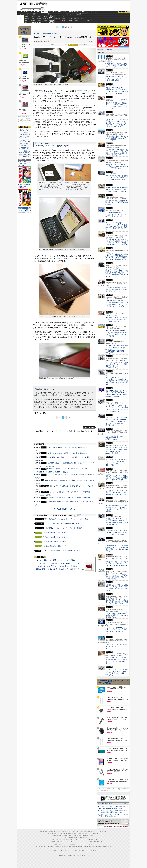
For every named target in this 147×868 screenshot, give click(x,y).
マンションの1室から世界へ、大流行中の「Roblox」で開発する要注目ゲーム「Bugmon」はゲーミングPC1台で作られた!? (117, 152)
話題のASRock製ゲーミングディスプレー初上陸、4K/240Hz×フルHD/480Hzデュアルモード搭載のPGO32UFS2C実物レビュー (117, 394)
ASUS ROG (39, 18)
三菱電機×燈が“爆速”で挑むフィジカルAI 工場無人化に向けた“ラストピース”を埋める (117, 138)
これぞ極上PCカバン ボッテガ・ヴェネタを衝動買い (64, 528)
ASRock (58, 18)
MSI (58, 16)
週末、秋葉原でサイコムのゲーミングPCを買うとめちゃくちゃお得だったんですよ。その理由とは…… (117, 660)
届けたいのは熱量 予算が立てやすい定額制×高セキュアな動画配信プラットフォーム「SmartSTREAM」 (117, 365)
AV (75, 12)
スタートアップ (90, 12)
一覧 (66, 45)
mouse (33, 16)
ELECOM (27, 18)
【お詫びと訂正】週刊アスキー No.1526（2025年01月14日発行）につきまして (114, 815)
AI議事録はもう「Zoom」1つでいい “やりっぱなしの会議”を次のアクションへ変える (117, 65)
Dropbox (58, 20)
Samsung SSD (51, 840)
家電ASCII (35, 14)
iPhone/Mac (52, 12)
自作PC (71, 12)
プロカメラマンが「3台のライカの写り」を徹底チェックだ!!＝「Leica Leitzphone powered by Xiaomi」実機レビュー (78, 563)
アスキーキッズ (22, 14)
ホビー (65, 12)
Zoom (88, 20)
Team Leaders (74, 842)
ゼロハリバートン (50, 96)
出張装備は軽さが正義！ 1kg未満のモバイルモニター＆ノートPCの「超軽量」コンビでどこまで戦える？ (117, 588)
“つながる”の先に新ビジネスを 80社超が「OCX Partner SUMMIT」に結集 (116, 438)
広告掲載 (93, 851)
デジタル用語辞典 (71, 844)
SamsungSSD (50, 18)
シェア (53, 44)
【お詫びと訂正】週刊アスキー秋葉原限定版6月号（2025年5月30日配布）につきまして (113, 811)
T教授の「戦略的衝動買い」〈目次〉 (56, 546)
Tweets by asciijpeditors (104, 49)
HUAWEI (70, 18)
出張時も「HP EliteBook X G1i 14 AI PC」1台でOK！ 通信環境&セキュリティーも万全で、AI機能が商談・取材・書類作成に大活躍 (117, 257)
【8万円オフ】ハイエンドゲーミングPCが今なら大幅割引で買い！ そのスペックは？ (116, 319)
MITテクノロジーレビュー (89, 844)
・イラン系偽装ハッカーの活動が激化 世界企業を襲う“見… (25, 153)
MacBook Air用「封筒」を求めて (55, 542)
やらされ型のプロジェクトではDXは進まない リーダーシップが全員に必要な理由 (116, 78)
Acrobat (33, 20)
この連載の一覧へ (64, 509)
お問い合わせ (85, 851)
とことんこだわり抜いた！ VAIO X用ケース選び (62, 523)
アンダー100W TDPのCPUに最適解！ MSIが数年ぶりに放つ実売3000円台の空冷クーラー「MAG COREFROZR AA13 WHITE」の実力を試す (117, 349)
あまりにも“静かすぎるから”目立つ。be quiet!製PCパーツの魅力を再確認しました (117, 615)
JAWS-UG (60, 836)
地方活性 (79, 14)
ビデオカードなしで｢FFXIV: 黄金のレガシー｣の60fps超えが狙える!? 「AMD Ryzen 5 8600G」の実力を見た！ (117, 672)
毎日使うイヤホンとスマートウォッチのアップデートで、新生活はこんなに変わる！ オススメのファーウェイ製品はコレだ (117, 409)
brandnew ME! (52, 22)
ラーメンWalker (40, 846)
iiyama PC (71, 833)
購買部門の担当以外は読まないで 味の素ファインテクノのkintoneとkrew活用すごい (117, 203)
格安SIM (29, 14)
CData (64, 20)
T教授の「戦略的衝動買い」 (44, 34)
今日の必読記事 (55, 844)
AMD (33, 18)
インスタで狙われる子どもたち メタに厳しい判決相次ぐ (57, 566)
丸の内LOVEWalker (97, 846)
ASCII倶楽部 (124, 12)
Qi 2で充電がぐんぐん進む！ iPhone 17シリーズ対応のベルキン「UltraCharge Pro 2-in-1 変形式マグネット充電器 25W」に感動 (116, 226)
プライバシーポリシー (67, 851)
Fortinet (76, 20)
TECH (38, 12)
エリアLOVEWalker (49, 846)
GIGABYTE (45, 18)
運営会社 (77, 851)
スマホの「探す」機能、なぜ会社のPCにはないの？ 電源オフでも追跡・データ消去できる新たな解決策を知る (117, 179)
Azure (45, 20)
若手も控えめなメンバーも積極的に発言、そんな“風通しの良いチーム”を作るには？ (117, 577)
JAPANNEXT (39, 22)
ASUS (64, 16)
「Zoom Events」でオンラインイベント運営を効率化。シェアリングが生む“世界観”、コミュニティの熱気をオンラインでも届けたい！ (117, 304)
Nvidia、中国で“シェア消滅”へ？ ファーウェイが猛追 (55, 560)
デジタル (40, 4)
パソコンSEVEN (51, 16)
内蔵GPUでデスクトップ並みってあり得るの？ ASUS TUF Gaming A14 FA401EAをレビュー (117, 166)
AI (24, 12)
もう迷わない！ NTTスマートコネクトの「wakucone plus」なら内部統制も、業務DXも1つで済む (117, 493)
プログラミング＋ (83, 842)
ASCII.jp (26, 4)
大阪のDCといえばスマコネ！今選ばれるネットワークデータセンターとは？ (117, 646)
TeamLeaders (59, 14)
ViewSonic (76, 18)
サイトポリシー (54, 851)
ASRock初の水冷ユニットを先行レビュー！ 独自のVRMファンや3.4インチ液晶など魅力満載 (116, 532)
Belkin (82, 18)
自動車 (60, 12)
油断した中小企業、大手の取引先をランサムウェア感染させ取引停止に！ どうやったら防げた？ (117, 478)
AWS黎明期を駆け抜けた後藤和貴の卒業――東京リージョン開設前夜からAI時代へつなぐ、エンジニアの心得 (117, 548)
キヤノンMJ (33, 22)
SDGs (74, 14)
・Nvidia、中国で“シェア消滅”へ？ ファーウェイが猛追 (25, 131)
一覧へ (126, 804)
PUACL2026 (85, 14)
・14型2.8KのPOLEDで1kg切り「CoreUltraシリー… (25, 147)
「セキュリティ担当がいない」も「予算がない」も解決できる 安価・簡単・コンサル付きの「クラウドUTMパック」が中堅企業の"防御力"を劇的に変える (117, 123)
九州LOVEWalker (87, 846)
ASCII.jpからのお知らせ (105, 804)
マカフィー (27, 22)
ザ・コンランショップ (50, 256)
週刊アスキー (51, 14)
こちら (86, 407)
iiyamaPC (39, 16)
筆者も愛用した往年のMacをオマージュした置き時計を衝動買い (68, 498)
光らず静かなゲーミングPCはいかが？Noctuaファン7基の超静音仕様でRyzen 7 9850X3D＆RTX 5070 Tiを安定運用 (116, 450)
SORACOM (67, 840)
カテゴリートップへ (89, 427)
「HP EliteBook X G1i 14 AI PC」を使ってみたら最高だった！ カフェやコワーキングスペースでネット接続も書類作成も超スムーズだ (117, 242)
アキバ (79, 12)
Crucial (64, 18)
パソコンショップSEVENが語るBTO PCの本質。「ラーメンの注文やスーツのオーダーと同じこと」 (116, 631)
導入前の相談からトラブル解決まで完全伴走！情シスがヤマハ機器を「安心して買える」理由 (117, 602)
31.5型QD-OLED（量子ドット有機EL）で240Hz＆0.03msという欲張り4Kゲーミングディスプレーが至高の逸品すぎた (117, 522)
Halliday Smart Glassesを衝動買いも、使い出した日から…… (67, 453)
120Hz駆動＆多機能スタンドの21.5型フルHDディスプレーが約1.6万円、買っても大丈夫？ (116, 214)
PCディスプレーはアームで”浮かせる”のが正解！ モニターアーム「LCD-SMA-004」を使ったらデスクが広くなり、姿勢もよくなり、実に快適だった (116, 421)
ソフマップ (45, 22)
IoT (27, 12)
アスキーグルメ (43, 14)
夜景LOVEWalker (78, 846)
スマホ (84, 12)
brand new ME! (84, 838)
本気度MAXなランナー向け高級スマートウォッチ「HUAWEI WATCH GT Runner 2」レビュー (117, 564)
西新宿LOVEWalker (68, 846)
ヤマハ (82, 20)
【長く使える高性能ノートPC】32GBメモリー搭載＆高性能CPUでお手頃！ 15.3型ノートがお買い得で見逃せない (117, 333)
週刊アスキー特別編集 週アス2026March (25, 186)
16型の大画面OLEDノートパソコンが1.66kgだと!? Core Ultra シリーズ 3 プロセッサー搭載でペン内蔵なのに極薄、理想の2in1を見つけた (117, 381)
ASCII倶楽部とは (27, 157)
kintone (39, 20)
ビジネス (32, 12)
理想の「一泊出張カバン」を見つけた (56, 537)
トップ (20, 12)
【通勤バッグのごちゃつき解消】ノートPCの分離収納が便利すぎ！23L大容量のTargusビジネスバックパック (117, 106)
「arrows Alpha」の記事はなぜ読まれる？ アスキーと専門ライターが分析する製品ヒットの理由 (117, 190)
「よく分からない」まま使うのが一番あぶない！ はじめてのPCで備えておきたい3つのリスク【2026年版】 (117, 462)
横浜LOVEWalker (59, 846)
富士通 (27, 16)
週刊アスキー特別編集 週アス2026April (25, 164)
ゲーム (97, 12)
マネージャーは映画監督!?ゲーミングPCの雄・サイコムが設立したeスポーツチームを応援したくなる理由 (117, 508)
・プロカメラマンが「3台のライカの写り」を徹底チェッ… (24, 136)
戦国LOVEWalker (107, 846)
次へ (69, 27)
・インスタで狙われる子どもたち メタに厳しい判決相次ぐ (24, 142)
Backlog (70, 20)
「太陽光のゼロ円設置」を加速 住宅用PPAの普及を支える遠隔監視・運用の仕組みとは (117, 289)
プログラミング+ (68, 14)
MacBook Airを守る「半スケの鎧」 (55, 533)
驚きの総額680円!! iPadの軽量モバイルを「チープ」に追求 (66, 519)
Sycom (45, 16)
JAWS (27, 20)
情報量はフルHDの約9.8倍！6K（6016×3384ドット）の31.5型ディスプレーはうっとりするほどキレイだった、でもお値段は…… (117, 91)
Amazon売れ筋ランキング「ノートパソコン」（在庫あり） (24, 31)
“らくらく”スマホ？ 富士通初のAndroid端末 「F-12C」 (61, 551)
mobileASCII (79, 844)
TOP (41, 831)
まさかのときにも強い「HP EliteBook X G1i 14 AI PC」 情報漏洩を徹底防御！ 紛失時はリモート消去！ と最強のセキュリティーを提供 (117, 273)
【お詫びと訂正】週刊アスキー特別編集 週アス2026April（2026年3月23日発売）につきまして (113, 807)
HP (70, 16)
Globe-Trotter (83, 91)
